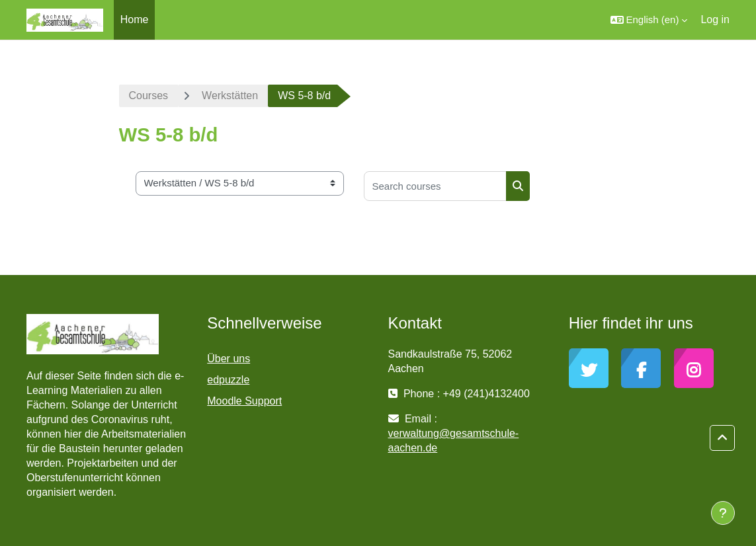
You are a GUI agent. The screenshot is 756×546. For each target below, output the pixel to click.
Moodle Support (244, 401)
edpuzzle (228, 380)
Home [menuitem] (135, 19)
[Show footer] (723, 513)
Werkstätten (230, 96)
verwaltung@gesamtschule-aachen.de (454, 441)
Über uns (229, 359)
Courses (149, 96)
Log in (715, 19)
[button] (649, 20)
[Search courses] (435, 186)
